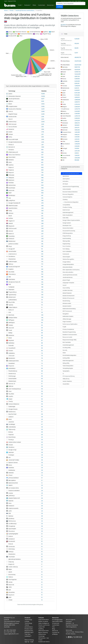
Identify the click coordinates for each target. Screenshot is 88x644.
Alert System (66, 179)
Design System (67, 223)
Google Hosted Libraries (15, 142)
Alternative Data (43, 631)
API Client (65, 184)
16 (42, 572)
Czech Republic (66, 116)
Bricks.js (11, 432)
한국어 (73, 1)
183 (42, 254)
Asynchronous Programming (71, 187)
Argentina (65, 127)
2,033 (43, 122)
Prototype (11, 455)
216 (42, 241)
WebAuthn (11, 290)
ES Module (11, 175)
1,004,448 (77, 158)
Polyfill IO (11, 269)
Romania (65, 139)
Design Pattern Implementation (71, 220)
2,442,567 (77, 111)
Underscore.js (12, 122)
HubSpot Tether (13, 318)
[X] (67, 637)
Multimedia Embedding (69, 309)
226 (42, 239)
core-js (11, 111)
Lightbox (11, 101)
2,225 (43, 114)
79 (42, 353)
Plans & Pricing (29, 640)
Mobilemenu (12, 412)
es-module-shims (14, 488)
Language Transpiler (68, 283)
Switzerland (65, 100)
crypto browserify (13, 508)
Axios (10, 503)
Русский (70, 1)
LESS (10, 513)
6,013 (43, 101)
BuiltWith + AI (70, 623)
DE (63, 1)
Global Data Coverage (42, 635)
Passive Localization (14, 491)
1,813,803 (77, 125)
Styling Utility (66, 363)
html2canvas (12, 521)
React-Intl (11, 585)
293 (42, 218)
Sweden (64, 121)
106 (42, 318)
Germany (65, 67)
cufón (10, 511)
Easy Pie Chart (12, 414)
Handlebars (12, 256)
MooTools (11, 315)
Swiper (10, 399)
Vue (10, 198)
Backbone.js (12, 241)
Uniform (11, 536)
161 (42, 267)
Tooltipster (11, 287)
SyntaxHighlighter (13, 534)
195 (42, 246)
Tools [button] (20, 5)
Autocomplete (67, 189)
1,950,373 (77, 123)
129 (42, 295)
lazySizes (11, 165)
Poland (64, 97)
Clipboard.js (12, 429)
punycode (11, 190)
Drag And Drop (67, 236)
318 (42, 213)
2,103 (43, 119)
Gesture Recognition (68, 259)
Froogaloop (12, 526)
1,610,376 (77, 127)
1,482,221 (77, 134)
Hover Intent (12, 157)
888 (42, 160)
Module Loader (67, 303)
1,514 (42, 137)
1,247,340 (77, 151)
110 (42, 312)
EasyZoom (11, 595)
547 (42, 183)
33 (42, 473)
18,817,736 (77, 67)
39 (42, 450)
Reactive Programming (69, 332)
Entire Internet (65, 57)
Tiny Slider (11, 394)
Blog (54, 629)
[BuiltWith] (10, 5)
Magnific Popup (13, 114)
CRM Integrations (71, 627)
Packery (11, 325)
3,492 (43, 106)
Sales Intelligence (44, 623)
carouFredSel (12, 251)
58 (42, 394)
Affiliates (55, 634)
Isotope (11, 134)
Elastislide (11, 468)
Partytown (11, 506)
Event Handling (67, 238)
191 (42, 249)
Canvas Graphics (67, 197)
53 (42, 407)
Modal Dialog (66, 301)
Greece (64, 137)
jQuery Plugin (66, 280)
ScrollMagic (12, 424)
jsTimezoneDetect (14, 478)
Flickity (10, 211)
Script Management (68, 345)
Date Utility (66, 218)
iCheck (10, 475)
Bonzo (10, 465)
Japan (64, 90)
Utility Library (66, 379)
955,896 (77, 160)
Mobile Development (68, 296)
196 (42, 244)
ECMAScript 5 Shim (14, 361)
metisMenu (12, 353)
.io (63, 146)
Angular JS (11, 221)
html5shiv (11, 160)
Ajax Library (66, 176)
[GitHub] (79, 637)
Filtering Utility (66, 241)
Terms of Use (70, 632)
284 (42, 221)
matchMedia (12, 427)
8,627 (43, 99)
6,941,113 (77, 88)
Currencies (12, 546)
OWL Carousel (12, 124)
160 (42, 269)
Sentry (10, 137)
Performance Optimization (70, 324)
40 (42, 445)
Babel (10, 338)
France (64, 79)
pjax (10, 590)
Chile (64, 141)
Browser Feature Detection (70, 192)
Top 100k (63, 43)
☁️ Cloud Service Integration (71, 202)
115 (42, 300)
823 (42, 165)
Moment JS (12, 147)
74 (42, 363)
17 (42, 564)
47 (42, 422)
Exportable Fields (57, 621)
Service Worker (13, 127)
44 (42, 440)
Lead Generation (44, 620)
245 (42, 223)
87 (42, 340)
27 (42, 496)
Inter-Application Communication (72, 270)
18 (42, 554)
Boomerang (12, 575)
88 (42, 335)
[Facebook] (71, 637)
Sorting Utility (66, 358)
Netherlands (66, 88)
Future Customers (44, 625)
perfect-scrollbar (13, 244)
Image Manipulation (68, 264)
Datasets (69, 621)
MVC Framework (67, 311)
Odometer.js (12, 274)
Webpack (11, 178)
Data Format (66, 210)
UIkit (10, 277)
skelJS (10, 572)
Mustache (11, 335)
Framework (66, 254)
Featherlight (12, 407)
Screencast (56, 623)
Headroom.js (12, 374)
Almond (11, 231)
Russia (64, 72)
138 (42, 287)
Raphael (11, 501)
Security (65, 350)
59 (42, 386)
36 (42, 460)
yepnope (11, 452)
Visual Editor (66, 384)
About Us (55, 631)
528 (42, 188)
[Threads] (75, 637)
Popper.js (11, 170)
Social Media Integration (69, 355)
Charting (65, 200)
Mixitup (10, 333)
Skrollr (10, 216)
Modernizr (11, 129)
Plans (34, 5)
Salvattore (11, 447)
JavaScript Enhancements (70, 275)
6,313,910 (77, 39)
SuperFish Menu (13, 208)
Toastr (10, 330)
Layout (64, 285)
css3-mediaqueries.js (15, 389)
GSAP (10, 193)
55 (42, 399)
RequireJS (11, 226)
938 (42, 152)
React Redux (12, 437)
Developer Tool (67, 225)
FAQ (53, 627)
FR (64, 1)
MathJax (11, 386)
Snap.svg (11, 562)
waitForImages (13, 262)
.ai (63, 151)
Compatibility (66, 205)
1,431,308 (77, 137)
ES (66, 1)
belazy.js (11, 552)
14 (42, 600)
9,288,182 (77, 79)
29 (42, 491)
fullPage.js (11, 320)
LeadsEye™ (28, 636)
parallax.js (11, 518)
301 (42, 216)
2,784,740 (77, 104)
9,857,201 (77, 76)
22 (42, 526)
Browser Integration (68, 194)
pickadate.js (12, 368)
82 (42, 348)
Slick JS (10, 119)
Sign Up (27, 642)
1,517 (42, 134)
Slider (64, 353)
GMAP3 (10, 485)
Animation (65, 181)
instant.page (12, 376)
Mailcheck (11, 180)
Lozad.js (11, 493)
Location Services (68, 290)
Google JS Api (12, 450)
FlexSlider (11, 183)
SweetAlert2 (12, 348)
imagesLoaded (13, 106)
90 (42, 325)
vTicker (10, 600)
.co (63, 102)
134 (42, 290)
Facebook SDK (13, 117)
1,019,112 (77, 153)
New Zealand (66, 144)
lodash (10, 132)
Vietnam (64, 125)
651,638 (77, 43)
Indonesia (65, 123)
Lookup (59, 7)
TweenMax (12, 236)
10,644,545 (78, 74)
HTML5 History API (13, 152)
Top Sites (28, 634)
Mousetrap (12, 592)
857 (42, 162)
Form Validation (67, 251)
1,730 (43, 132)
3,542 (43, 104)
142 (42, 282)
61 (42, 384)
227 (42, 234)
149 (42, 277)
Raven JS (11, 234)
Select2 (11, 223)
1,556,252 (77, 130)
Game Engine (66, 257)
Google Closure (13, 409)
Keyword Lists (29, 631)
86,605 (77, 48)
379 (42, 203)
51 (42, 412)
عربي (83, 1)
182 (42, 256)
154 (42, 274)
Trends (11, 11)
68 (42, 371)
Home (6, 11)
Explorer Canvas (13, 463)
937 (42, 155)
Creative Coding (67, 207)
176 (42, 262)
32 (42, 475)
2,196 (43, 117)
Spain (64, 93)
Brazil (64, 74)
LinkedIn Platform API (14, 498)
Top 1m (63, 39)
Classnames (12, 259)
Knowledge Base (57, 620)
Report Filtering (43, 632)
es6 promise (12, 185)
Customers (42, 5)
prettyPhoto (12, 201)
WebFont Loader (13, 206)
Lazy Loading (66, 288)
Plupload (11, 435)
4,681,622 (77, 97)
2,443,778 (77, 109)
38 (42, 452)
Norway (64, 153)
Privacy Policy (79, 632)
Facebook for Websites (15, 109)
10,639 (43, 96)
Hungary (64, 134)
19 (42, 541)
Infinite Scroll (12, 297)
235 (42, 231)
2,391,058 (77, 114)
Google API (12, 249)
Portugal (64, 148)
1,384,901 (77, 141)
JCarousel (11, 356)
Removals (69, 630)
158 (42, 272)
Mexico (64, 111)
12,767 (76, 53)
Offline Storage (67, 319)
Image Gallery (67, 262)
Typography (66, 371)
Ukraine (64, 158)
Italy (63, 83)
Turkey (64, 104)
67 (42, 374)
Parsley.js (11, 440)
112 (42, 302)
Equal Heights (12, 529)
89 (42, 328)
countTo (11, 396)
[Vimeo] (77, 637)
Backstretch (12, 358)
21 (42, 534)
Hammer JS (12, 384)
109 (42, 315)
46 (42, 427)
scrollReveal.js (13, 524)
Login (32, 642)
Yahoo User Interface (14, 155)
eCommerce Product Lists (29, 628)
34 (42, 468)
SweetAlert (12, 363)
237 (42, 226)
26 (42, 498)
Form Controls (67, 246)
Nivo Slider (11, 272)
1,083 (43, 147)
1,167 (42, 145)
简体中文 (80, 1)
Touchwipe (12, 557)
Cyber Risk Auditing (42, 628)
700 (42, 173)
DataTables (12, 279)
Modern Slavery (71, 634)
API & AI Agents (71, 620)
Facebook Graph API (14, 267)
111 (42, 307)
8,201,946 (77, 81)
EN (61, 1)
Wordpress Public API (14, 282)
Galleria (11, 577)
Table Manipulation (68, 366)
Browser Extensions (72, 625)
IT (67, 1)
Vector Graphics (67, 381)
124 (42, 297)
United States (66, 61)
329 (42, 208)
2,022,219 (77, 121)
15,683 (43, 94)
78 (42, 356)
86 (42, 343)
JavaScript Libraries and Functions (25, 11)
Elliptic (10, 569)
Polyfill (64, 327)
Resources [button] (50, 5)
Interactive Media (68, 267)
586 (42, 178)
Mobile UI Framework (68, 298)
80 (42, 351)
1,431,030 (77, 139)
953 (42, 150)
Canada (64, 86)
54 (42, 401)
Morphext (11, 340)
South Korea (66, 109)
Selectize (11, 473)
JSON (10, 587)
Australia (65, 81)
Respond (11, 173)
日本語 (76, 1)
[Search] (71, 4)
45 (42, 429)
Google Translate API (14, 203)
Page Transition (67, 322)
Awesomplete (12, 379)
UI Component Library (69, 376)
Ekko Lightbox (12, 480)
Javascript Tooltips (14, 460)
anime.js (11, 213)
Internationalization (68, 272)
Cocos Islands (66, 155)
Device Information (68, 228)
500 (42, 193)
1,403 (43, 139)
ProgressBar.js (13, 292)
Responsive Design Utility (70, 340)
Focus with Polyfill (13, 139)
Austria (64, 118)
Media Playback (67, 293)
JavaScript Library (68, 277)
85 (42, 345)
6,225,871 (77, 90)
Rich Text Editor (67, 342)
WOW (10, 162)
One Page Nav (13, 580)
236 (42, 228)
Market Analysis (43, 621)
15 (42, 587)
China (64, 95)
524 (42, 190)
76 (42, 361)
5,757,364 (77, 93)
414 (42, 198)
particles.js (12, 496)
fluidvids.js (11, 343)
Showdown (12, 531)
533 (42, 185)
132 (42, 292)
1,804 (43, 129)
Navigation (66, 314)
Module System (67, 306)
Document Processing (69, 231)
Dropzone (11, 366)
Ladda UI (11, 417)
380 (42, 201)
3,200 (43, 109)
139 (42, 284)
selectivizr (11, 422)
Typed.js (11, 305)
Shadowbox (12, 554)
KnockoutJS (12, 541)
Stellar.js (11, 264)
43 (42, 442)
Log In (6, 1)
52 (42, 409)
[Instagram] (81, 637)
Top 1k (62, 53)
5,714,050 (77, 95)
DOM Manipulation (68, 233)
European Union (67, 132)
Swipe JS (11, 167)
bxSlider (11, 218)
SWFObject (12, 323)
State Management (68, 361)
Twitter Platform (13, 307)
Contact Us (56, 632)
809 (42, 170)
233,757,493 (78, 61)
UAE (63, 160)
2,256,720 (77, 116)
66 (42, 376)
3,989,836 (77, 100)
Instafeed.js (12, 470)
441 (42, 195)
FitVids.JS (11, 145)
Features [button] (27, 5)
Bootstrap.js (12, 195)
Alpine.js (11, 516)
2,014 (43, 124)
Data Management (68, 212)
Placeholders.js (13, 371)
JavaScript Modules (14, 99)
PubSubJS (11, 239)
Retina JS (11, 310)
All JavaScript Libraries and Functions (72, 174)
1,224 (43, 142)
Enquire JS (11, 564)
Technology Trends (28, 624)
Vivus (10, 391)
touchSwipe (12, 188)
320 (42, 211)
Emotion (11, 351)
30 (42, 485)
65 (42, 379)
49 (42, 414)
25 (42, 508)
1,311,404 (77, 148)
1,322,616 (77, 146)
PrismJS (11, 544)
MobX (10, 419)
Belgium (64, 107)
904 (42, 157)
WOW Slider (12, 549)
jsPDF (10, 597)
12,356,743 (77, 72)
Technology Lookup (28, 621)
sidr (10, 457)
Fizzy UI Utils (12, 302)
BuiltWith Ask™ (29, 632)
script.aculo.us (13, 254)
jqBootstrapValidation (15, 559)
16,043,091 (77, 69)
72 (42, 366)
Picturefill (11, 345)
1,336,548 (77, 144)
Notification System (68, 316)
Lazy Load (11, 328)
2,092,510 (77, 118)
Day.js (10, 246)
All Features (42, 638)
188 (42, 251)
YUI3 (10, 284)
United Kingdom (67, 69)
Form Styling (66, 249)
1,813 (42, 127)
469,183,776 (78, 57)
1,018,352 (77, 155)
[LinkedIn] (69, 637)
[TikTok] (73, 637)
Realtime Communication (70, 335)
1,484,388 (77, 132)
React (10, 104)
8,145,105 (77, 83)
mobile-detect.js (13, 567)
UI (63, 374)
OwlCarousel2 (13, 228)
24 (42, 511)
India (63, 76)
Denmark (65, 130)
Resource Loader (67, 337)
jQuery (10, 94)
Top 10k (63, 48)
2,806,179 (77, 102)
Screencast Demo (44, 642)
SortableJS (12, 539)
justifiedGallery (13, 300)
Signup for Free (12, 1)
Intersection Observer (15, 96)
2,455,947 (77, 107)
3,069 (43, 111)
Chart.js (11, 401)
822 (42, 167)
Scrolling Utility (67, 348)
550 (42, 180)
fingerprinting (66, 244)
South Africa (65, 114)
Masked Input (12, 381)
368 (42, 206)
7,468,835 (77, 86)
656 (42, 175)
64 (42, 381)
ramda (10, 582)
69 (42, 368)
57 (42, 396)
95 (42, 323)
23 (42, 518)
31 (42, 478)
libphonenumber (13, 483)
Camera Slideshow (14, 404)
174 (42, 264)
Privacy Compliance (68, 329)
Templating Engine (68, 368)
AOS (10, 312)
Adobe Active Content (15, 442)
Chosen (11, 445)
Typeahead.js (12, 295)
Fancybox (11, 150)
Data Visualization (68, 215)
